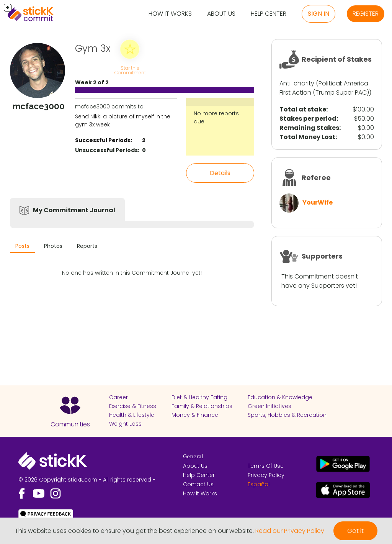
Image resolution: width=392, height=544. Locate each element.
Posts (22, 246)
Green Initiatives (269, 406)
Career (118, 397)
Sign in (318, 14)
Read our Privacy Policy (290, 531)
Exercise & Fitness (133, 406)
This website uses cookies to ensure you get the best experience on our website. (134, 531)
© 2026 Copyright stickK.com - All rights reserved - (87, 480)
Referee (316, 178)
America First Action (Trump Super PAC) (324, 88)
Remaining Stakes (309, 128)
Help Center (269, 14)
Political (330, 83)
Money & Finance (195, 415)
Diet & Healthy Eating (199, 397)
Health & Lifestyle (132, 415)
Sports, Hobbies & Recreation (287, 415)
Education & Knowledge (280, 397)
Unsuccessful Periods (106, 150)
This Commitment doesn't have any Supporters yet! (320, 281)
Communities (70, 424)
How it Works (170, 14)
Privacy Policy (266, 475)
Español (259, 484)
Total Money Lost (307, 137)
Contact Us (198, 484)
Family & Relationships (202, 406)
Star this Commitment (130, 70)
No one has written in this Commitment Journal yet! (132, 273)
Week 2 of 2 (92, 82)
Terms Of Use (266, 466)
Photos (53, 246)
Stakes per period (308, 119)
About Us (221, 14)
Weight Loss (125, 424)
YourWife (318, 202)
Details (220, 173)
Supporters (322, 256)
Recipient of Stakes (337, 59)
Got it (355, 531)
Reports (87, 246)
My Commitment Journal (74, 210)
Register (366, 14)
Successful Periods (103, 140)
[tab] (22, 247)
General (193, 457)
